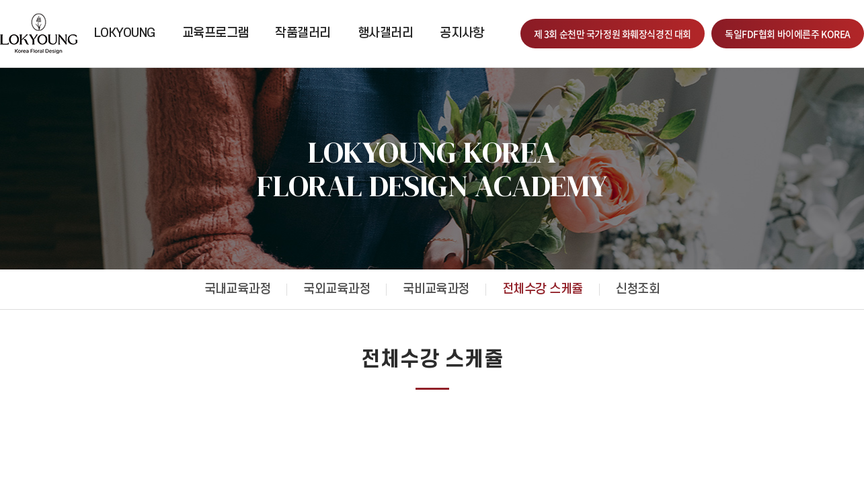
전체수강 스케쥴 (543, 289)
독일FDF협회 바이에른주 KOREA (788, 34)
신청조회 (638, 289)
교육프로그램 (215, 33)
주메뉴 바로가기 (0, 0)
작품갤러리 (303, 33)
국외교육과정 (337, 289)
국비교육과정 (436, 289)
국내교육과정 (238, 289)
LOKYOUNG (125, 33)
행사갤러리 (385, 33)
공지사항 (462, 33)
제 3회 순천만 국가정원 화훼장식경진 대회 (613, 34)
